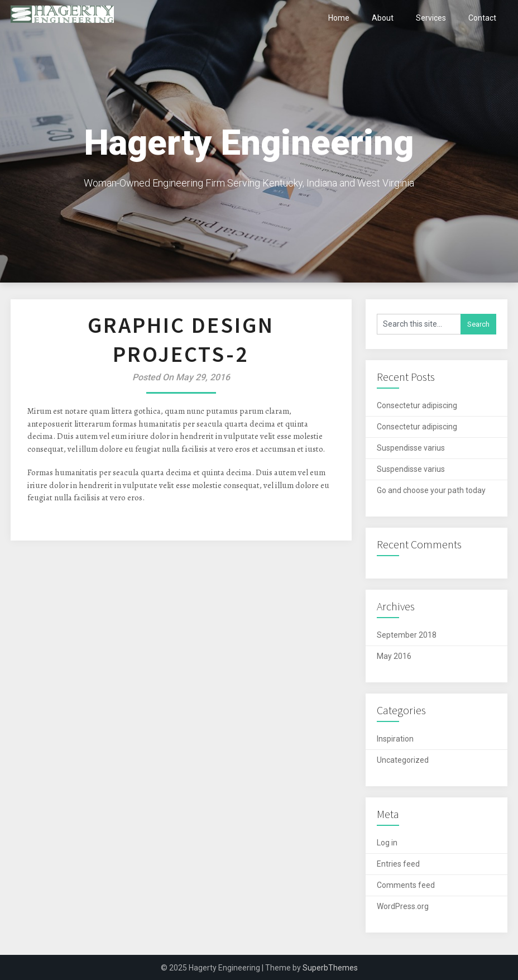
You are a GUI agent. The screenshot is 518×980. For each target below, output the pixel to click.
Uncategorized (403, 760)
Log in (387, 843)
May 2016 (394, 656)
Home (339, 18)
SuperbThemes (330, 968)
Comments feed (406, 885)
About (383, 18)
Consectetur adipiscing (417, 405)
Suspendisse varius (411, 448)
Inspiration (395, 739)
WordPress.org (403, 906)
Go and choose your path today (431, 490)
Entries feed (398, 864)
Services (431, 18)
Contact (482, 18)
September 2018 (407, 635)
